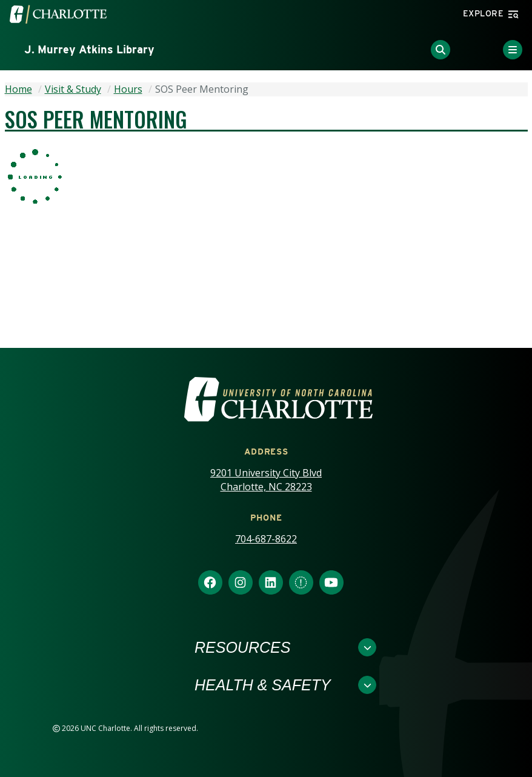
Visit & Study (73, 89)
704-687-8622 (266, 539)
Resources (242, 647)
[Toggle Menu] (513, 50)
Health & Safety (263, 685)
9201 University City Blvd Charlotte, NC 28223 (266, 480)
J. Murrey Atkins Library (89, 49)
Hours (128, 89)
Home (18, 89)
